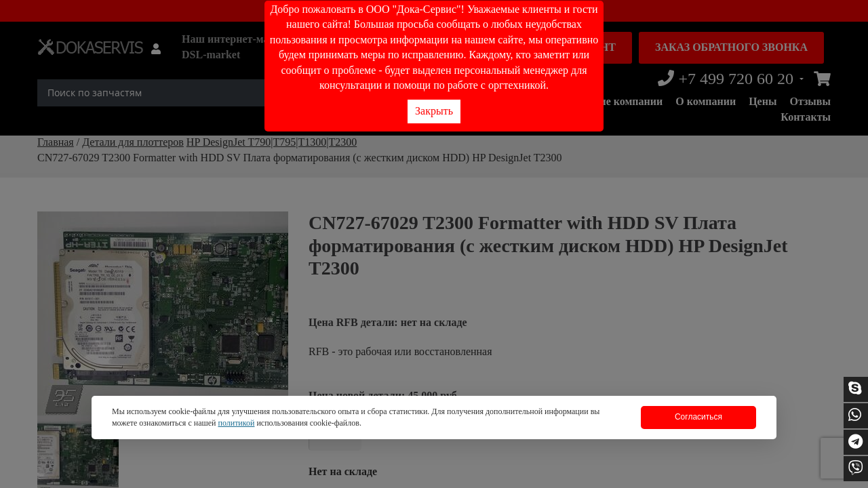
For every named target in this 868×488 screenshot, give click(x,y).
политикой (236, 423)
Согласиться (698, 417)
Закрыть (434, 111)
